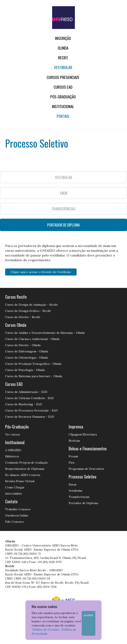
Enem (72, 484)
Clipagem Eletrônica (83, 434)
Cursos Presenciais (63, 77)
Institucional (63, 106)
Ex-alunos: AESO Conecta (23, 475)
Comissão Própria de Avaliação (26, 463)
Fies (72, 463)
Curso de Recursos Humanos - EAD (30, 417)
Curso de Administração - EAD (26, 392)
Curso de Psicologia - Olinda (25, 370)
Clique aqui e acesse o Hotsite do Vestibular (41, 272)
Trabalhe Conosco (18, 509)
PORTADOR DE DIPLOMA (63, 225)
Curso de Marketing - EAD (24, 404)
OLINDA (63, 48)
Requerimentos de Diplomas (25, 469)
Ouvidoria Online (17, 515)
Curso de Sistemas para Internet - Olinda (34, 376)
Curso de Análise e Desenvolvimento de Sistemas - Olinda (45, 333)
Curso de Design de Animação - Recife (32, 305)
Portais (63, 116)
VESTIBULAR (64, 177)
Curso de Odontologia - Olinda (26, 358)
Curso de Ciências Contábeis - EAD (29, 398)
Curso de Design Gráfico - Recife (28, 311)
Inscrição (63, 38)
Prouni (73, 456)
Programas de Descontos (86, 469)
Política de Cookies (46, 630)
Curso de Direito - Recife (23, 317)
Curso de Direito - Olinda (23, 345)
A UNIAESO (13, 450)
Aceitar (89, 615)
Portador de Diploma (83, 503)
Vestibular (63, 67)
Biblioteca (12, 456)
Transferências (79, 497)
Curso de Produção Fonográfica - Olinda (33, 364)
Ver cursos (13, 434)
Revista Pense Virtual (20, 481)
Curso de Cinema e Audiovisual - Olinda (32, 339)
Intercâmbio (14, 494)
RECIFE (63, 58)
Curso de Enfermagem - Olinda (27, 351)
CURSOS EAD (63, 87)
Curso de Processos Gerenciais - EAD (31, 410)
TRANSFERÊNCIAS (63, 209)
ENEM (64, 193)
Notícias (74, 441)
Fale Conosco (14, 522)
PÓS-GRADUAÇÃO (63, 97)
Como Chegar (15, 487)
